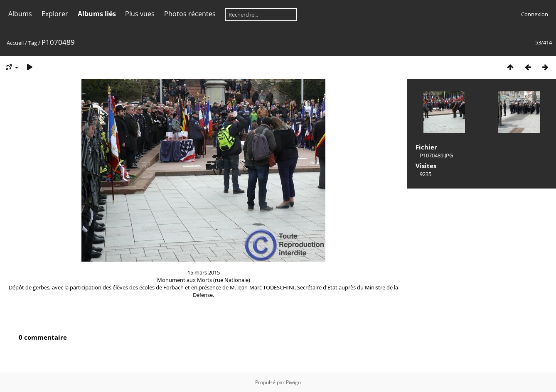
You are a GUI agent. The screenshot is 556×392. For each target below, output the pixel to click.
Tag (33, 43)
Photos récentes (190, 14)
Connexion (535, 14)
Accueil (15, 43)
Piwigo (293, 382)
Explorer (55, 14)
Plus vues (140, 14)
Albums (20, 14)
